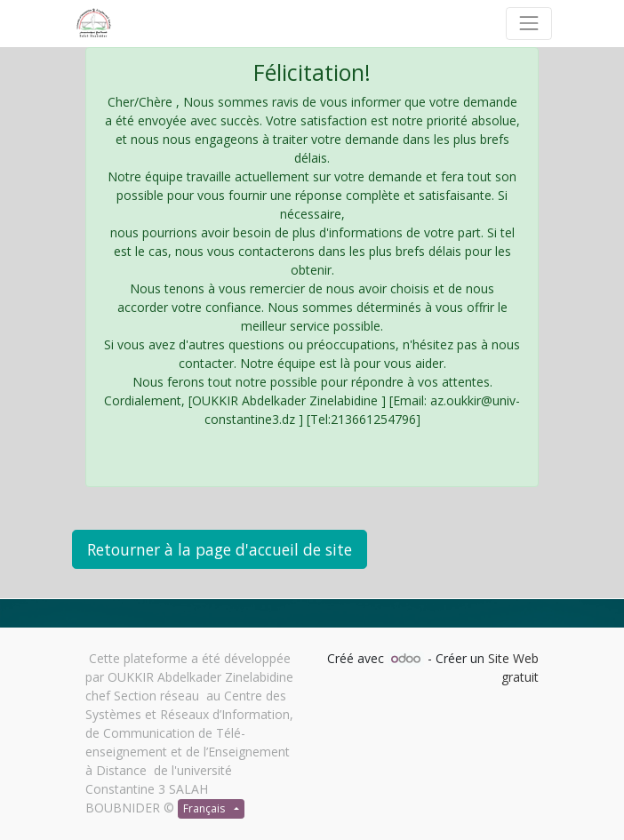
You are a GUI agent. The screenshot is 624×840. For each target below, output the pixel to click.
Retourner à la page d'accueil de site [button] (220, 549)
